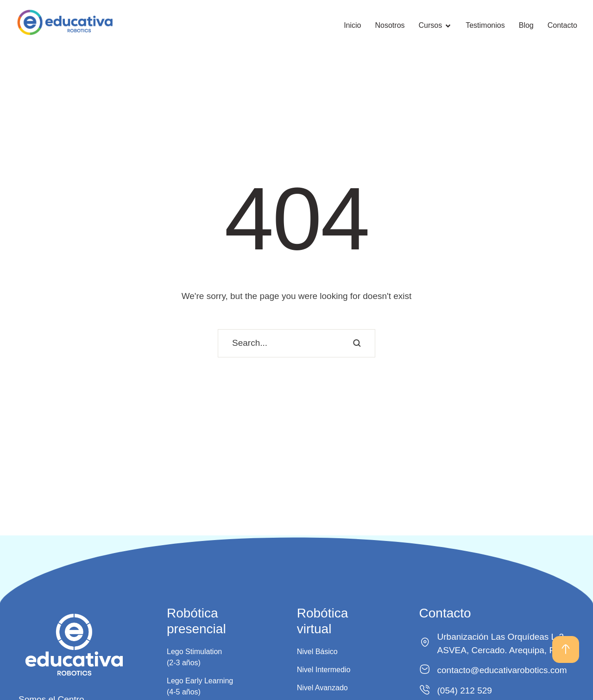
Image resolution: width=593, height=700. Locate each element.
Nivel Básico (317, 652)
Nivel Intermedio (324, 670)
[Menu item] (352, 26)
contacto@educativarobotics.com (502, 670)
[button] (566, 649)
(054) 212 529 (465, 690)
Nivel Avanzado (322, 688)
